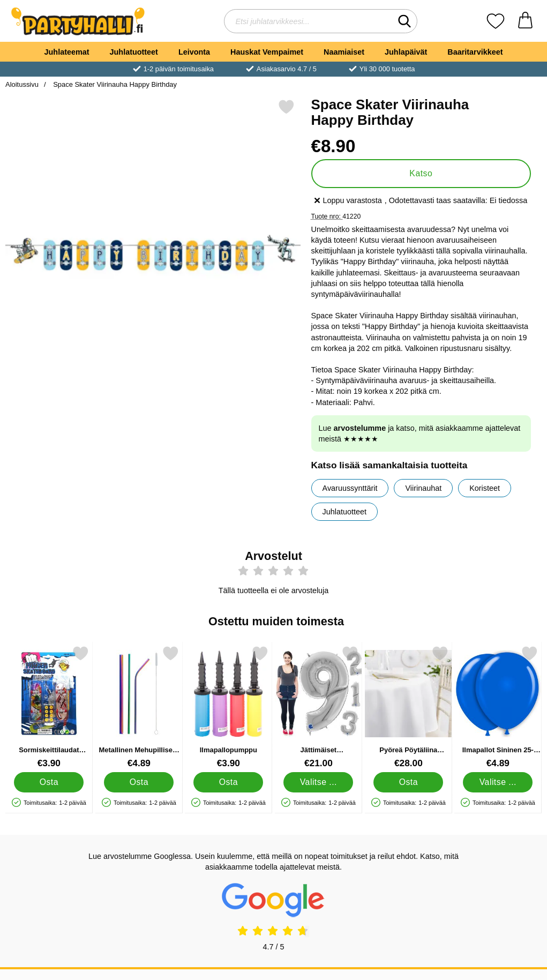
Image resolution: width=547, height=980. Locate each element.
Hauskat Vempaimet (267, 52)
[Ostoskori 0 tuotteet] (525, 21)
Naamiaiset (344, 52)
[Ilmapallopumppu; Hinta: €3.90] (228, 707)
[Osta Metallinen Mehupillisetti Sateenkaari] (139, 782)
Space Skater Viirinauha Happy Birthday (114, 84)
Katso (421, 173)
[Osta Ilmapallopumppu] (229, 782)
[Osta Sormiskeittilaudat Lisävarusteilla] (49, 782)
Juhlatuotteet (134, 52)
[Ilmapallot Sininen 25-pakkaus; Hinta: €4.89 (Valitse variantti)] (498, 707)
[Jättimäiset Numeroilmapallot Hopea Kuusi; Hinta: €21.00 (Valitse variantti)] (319, 707)
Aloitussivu (22, 84)
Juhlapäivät (406, 52)
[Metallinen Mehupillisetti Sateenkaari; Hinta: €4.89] (139, 707)
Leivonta (194, 52)
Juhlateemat (67, 52)
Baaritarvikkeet (475, 52)
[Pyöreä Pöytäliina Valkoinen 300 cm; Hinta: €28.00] (409, 707)
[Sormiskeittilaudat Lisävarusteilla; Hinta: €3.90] (49, 707)
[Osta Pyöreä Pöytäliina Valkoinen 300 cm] (408, 782)
